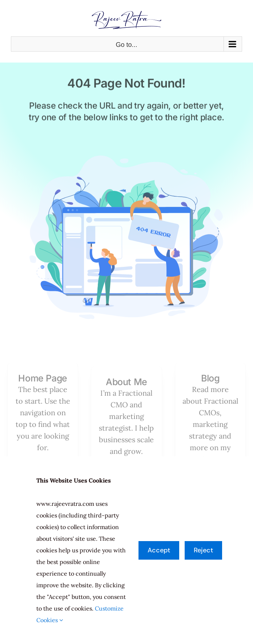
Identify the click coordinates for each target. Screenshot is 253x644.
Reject (203, 550)
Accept (159, 550)
